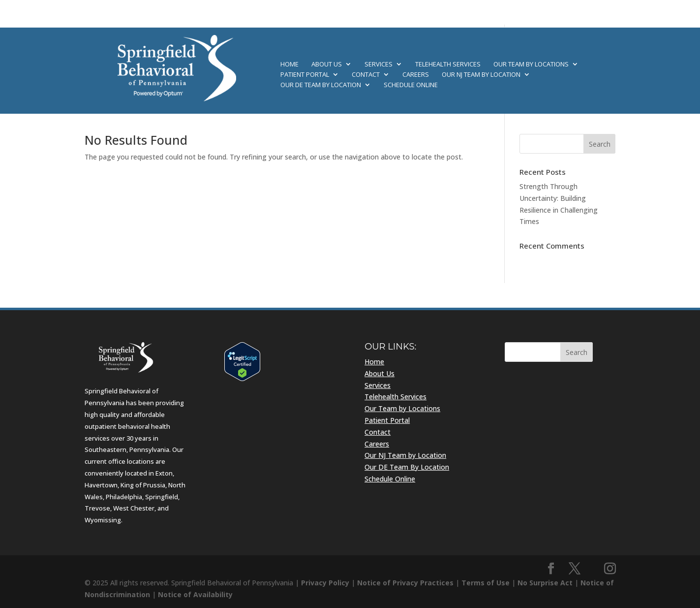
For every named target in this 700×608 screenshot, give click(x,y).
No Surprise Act (545, 583)
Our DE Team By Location (321, 85)
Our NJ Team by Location (481, 75)
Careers (416, 75)
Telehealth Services (448, 64)
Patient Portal (305, 75)
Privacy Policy (325, 583)
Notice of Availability (195, 594)
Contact (366, 75)
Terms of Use (486, 583)
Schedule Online (411, 85)
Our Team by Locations (531, 64)
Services (379, 64)
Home (289, 64)
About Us (327, 64)
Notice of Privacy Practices (405, 583)
